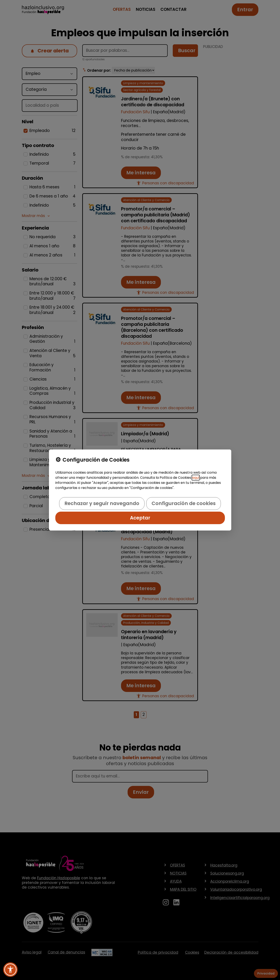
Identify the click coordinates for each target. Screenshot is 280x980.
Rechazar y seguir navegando (102, 503)
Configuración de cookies (184, 503)
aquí (196, 478)
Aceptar (140, 518)
